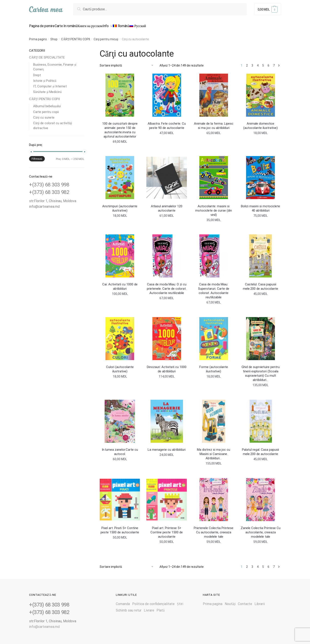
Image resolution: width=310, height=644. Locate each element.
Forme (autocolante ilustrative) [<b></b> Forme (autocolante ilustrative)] (214, 367)
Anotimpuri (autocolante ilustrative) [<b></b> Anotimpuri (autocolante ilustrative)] (120, 206)
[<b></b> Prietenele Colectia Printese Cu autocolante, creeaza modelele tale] (214, 497)
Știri (180, 601)
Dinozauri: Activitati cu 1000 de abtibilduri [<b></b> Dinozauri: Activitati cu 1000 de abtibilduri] (167, 367)
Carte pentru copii (46, 109)
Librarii (260, 601)
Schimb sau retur (129, 608)
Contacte (245, 601)
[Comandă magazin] (128, 63)
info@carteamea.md (44, 204)
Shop (54, 37)
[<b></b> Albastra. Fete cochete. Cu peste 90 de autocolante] (167, 93)
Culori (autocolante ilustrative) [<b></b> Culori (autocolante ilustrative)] (120, 367)
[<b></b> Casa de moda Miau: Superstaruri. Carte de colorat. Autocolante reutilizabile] (214, 253)
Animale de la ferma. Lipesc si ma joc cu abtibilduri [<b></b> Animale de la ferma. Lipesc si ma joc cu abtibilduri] (214, 123)
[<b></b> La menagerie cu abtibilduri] (167, 419)
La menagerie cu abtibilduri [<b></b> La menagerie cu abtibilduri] (167, 447)
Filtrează (37, 156)
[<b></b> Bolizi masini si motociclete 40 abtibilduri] (260, 175)
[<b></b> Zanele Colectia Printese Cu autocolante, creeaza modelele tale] (260, 497)
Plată (160, 608)
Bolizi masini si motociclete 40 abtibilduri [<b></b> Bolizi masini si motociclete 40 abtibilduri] (260, 206)
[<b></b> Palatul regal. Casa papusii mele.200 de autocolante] (260, 419)
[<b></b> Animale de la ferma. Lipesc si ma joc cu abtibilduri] (214, 93)
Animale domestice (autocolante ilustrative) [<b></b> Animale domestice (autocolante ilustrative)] (260, 123)
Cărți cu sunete (44, 115)
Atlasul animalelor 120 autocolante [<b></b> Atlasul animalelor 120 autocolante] (167, 206)
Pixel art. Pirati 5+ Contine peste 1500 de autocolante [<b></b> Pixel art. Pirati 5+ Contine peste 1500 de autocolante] (120, 528)
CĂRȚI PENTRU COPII (76, 37)
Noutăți (230, 601)
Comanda (123, 601)
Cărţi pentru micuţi (106, 37)
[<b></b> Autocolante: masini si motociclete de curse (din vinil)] (214, 175)
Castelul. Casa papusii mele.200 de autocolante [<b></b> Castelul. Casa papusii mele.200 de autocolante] (260, 284)
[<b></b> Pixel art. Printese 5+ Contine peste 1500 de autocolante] (167, 497)
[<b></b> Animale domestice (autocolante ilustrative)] (260, 93)
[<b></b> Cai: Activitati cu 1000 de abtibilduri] (120, 253)
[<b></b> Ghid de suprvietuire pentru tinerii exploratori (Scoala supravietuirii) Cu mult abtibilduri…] (260, 336)
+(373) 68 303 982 (49, 190)
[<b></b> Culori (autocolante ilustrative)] (120, 336)
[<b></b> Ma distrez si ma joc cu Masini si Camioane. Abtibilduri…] (214, 419)
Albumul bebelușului (47, 104)
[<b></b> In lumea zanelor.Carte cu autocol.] (120, 419)
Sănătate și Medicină (47, 89)
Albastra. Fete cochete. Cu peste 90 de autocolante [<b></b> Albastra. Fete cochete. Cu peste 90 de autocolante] (167, 123)
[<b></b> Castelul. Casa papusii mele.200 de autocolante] (260, 253)
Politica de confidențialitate (153, 601)
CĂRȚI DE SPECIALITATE (47, 55)
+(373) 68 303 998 (49, 182)
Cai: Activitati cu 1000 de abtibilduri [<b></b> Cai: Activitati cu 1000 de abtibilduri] (120, 284)
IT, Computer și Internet (50, 84)
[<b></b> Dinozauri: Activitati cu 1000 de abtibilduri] (167, 336)
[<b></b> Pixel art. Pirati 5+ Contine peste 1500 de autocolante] (120, 497)
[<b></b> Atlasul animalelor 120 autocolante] (167, 175)
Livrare (149, 608)
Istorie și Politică (45, 78)
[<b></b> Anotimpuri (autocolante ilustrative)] (120, 175)
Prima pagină (38, 37)
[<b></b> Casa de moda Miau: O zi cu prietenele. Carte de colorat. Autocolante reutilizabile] (167, 253)
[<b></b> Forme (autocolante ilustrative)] (214, 336)
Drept (37, 73)
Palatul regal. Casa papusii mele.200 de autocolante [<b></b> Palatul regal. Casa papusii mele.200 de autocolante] (260, 449)
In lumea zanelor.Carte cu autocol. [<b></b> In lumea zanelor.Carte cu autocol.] (120, 449)
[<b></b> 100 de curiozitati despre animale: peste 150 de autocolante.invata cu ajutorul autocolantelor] (120, 93)
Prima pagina (213, 601)
